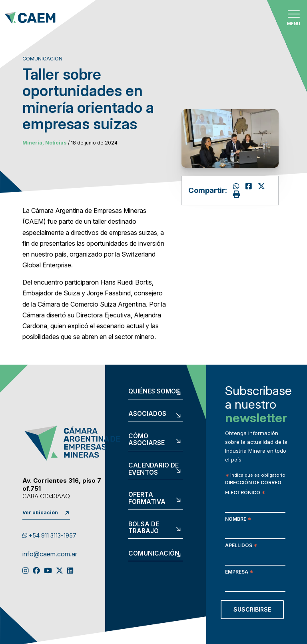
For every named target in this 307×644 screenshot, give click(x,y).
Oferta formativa (147, 498)
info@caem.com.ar (50, 554)
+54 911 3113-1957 (49, 535)
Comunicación (154, 554)
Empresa (239, 573)
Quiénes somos (154, 391)
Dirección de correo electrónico (253, 488)
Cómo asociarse (147, 440)
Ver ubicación (40, 513)
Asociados (147, 414)
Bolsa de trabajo (144, 528)
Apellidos (241, 546)
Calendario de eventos (153, 469)
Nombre (238, 520)
